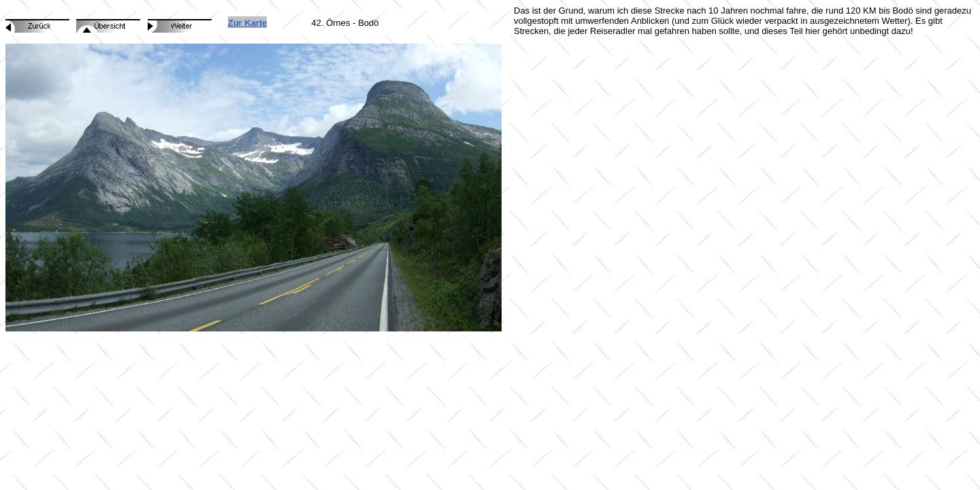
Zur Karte (248, 23)
